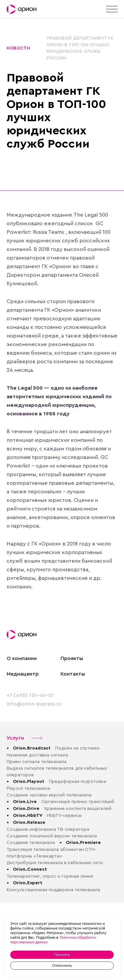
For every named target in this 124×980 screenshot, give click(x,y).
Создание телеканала (31, 843)
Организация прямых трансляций (78, 802)
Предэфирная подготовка (78, 782)
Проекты (72, 658)
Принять (62, 955)
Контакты (73, 674)
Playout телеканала (28, 788)
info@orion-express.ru (34, 704)
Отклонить (62, 965)
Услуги (25, 738)
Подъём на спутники (77, 748)
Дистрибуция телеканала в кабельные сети (55, 863)
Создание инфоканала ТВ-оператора (48, 829)
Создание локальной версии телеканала (52, 836)
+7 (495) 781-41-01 (30, 695)
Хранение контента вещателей (78, 809)
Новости (18, 48)
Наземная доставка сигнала (37, 755)
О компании (22, 658)
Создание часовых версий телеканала (50, 795)
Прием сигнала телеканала (37, 762)
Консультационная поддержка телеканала (53, 890)
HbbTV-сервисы (64, 816)
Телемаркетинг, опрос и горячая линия (50, 876)
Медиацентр (23, 674)
